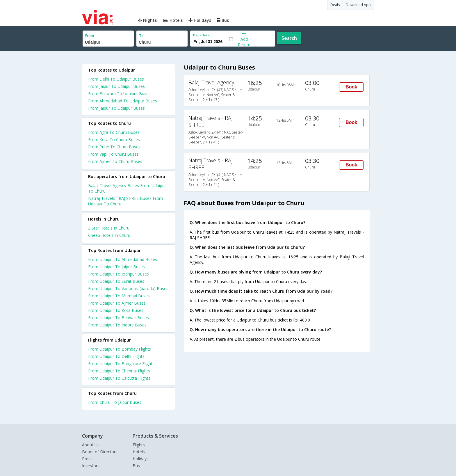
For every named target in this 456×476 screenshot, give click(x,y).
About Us (91, 445)
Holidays (141, 459)
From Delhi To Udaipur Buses (116, 79)
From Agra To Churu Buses (114, 132)
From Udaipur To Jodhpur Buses (119, 274)
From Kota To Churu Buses (114, 140)
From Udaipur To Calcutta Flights (119, 378)
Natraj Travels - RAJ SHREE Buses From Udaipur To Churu (125, 201)
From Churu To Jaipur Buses (115, 402)
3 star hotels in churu (109, 228)
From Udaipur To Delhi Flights (116, 356)
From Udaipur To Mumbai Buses (119, 296)
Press (87, 459)
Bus (136, 466)
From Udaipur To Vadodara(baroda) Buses (128, 288)
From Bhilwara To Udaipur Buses (119, 94)
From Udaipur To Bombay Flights (120, 349)
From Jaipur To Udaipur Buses (116, 86)
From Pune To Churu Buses (114, 147)
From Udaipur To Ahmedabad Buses (123, 259)
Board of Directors (100, 452)
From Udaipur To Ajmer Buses (117, 303)
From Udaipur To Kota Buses (116, 310)
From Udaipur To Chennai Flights (119, 371)
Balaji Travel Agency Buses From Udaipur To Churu (127, 188)
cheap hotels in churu (109, 235)
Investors (91, 466)
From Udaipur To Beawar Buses (119, 318)
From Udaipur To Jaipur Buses (116, 267)
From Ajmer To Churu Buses (115, 161)
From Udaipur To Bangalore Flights (121, 364)
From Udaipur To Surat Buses (116, 281)
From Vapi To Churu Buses (113, 154)
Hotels (139, 452)
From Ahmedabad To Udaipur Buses (123, 101)
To (141, 36)
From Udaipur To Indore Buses (117, 325)
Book (351, 87)
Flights (139, 445)
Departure (201, 35)
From (90, 36)
